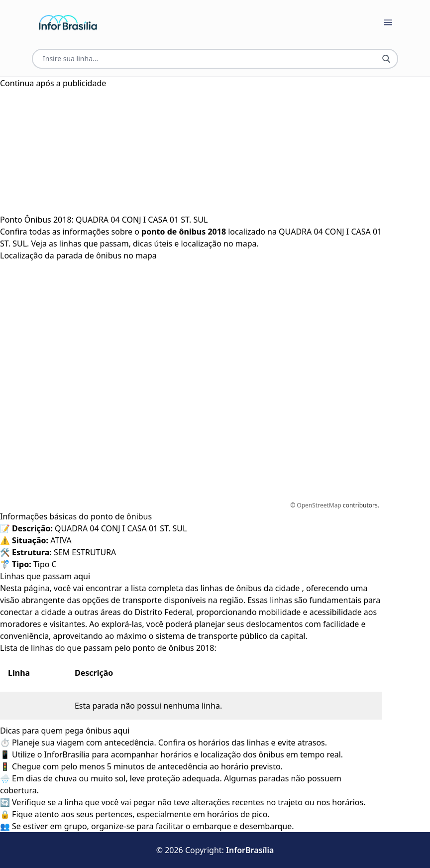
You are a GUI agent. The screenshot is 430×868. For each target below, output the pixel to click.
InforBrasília (250, 850)
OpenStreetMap (319, 505)
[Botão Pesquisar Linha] (386, 59)
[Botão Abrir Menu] (388, 22)
